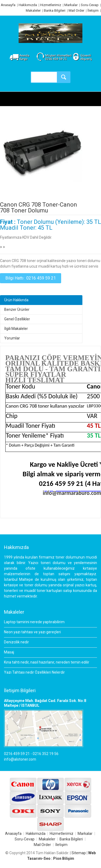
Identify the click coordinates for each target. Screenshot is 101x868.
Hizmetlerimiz (51, 5)
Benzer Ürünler (17, 309)
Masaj (9, 652)
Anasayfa (8, 5)
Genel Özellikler (17, 319)
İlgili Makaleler (16, 329)
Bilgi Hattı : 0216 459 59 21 (31, 278)
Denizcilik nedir (16, 642)
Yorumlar (12, 338)
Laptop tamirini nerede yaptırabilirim (34, 622)
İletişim (93, 10)
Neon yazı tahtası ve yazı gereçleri (32, 632)
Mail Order (76, 10)
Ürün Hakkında (16, 300)
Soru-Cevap (90, 5)
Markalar (71, 5)
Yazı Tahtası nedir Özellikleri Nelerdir (34, 672)
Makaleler (33, 10)
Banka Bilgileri (55, 10)
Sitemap (79, 853)
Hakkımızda (28, 5)
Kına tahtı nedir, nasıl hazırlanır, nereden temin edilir (47, 662)
